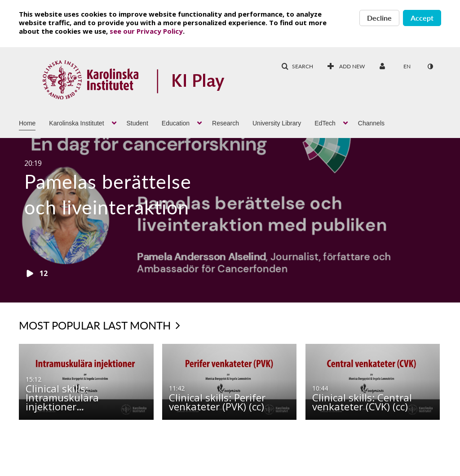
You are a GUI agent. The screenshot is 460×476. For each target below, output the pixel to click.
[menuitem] (346, 67)
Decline (379, 18)
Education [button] (176, 123)
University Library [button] (277, 123)
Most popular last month (100, 325)
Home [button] (27, 123)
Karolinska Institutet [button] (76, 123)
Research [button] (226, 123)
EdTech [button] (325, 123)
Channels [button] (371, 123)
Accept (422, 18)
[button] (297, 67)
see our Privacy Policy (146, 31)
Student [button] (137, 123)
